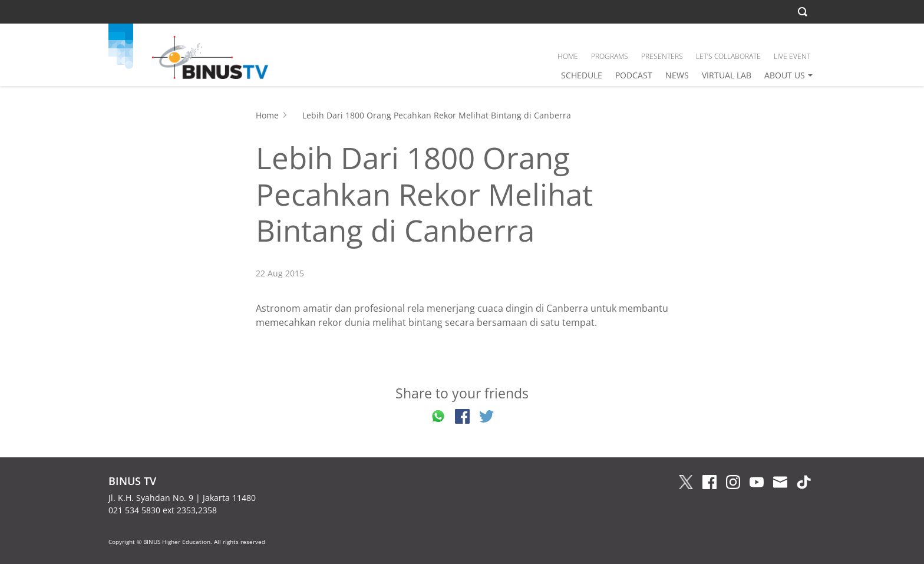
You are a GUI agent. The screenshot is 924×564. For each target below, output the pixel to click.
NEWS (677, 75)
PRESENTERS (662, 56)
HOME (568, 56)
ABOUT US (785, 75)
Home (267, 115)
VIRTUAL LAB (727, 75)
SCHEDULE (582, 75)
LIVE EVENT (792, 56)
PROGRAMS (610, 56)
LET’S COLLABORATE (728, 56)
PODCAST (634, 75)
